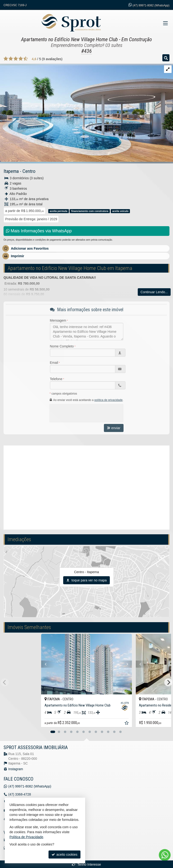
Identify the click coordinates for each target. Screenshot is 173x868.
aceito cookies (64, 855)
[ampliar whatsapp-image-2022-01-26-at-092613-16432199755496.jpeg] (86, 112)
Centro (29, 171)
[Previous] (43, 664)
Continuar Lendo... (154, 292)
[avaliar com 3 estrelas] (16, 59)
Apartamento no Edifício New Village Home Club (69, 39)
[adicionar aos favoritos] (127, 724)
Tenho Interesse (86, 864)
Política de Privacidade (26, 837)
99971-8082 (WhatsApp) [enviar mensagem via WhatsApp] (151, 5)
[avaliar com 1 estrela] (6, 59)
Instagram (16, 769)
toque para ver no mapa (86, 580)
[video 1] (86, 487)
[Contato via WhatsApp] (165, 855)
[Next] (130, 664)
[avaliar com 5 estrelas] (26, 59)
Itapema (11, 171)
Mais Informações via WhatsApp (39, 231)
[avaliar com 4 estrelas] (21, 59)
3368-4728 (20, 794)
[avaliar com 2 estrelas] (11, 59)
